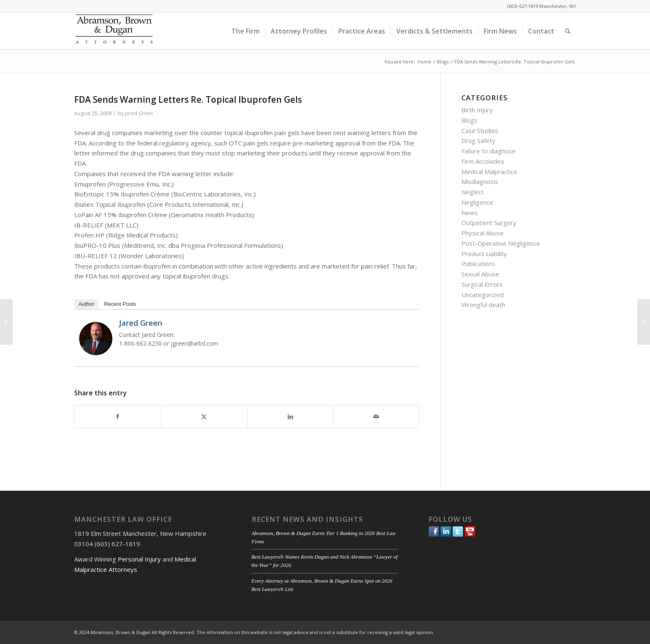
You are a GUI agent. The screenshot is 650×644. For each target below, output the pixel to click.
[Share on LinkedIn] (290, 417)
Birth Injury (477, 110)
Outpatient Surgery (489, 223)
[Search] (568, 31)
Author (86, 304)
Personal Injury (139, 559)
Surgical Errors (482, 284)
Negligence (477, 202)
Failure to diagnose (489, 151)
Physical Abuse (483, 233)
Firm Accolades (483, 161)
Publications (478, 264)
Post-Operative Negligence (501, 243)
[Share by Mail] (376, 417)
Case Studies (480, 131)
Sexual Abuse (480, 274)
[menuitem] (245, 31)
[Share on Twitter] (204, 417)
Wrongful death (483, 305)
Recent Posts (120, 304)
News (470, 213)
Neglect (473, 192)
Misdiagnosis (480, 182)
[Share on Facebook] (118, 417)
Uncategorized (483, 295)
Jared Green (139, 113)
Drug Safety (478, 140)
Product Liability (484, 254)
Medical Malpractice (489, 172)
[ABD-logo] (114, 31)
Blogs (469, 120)
